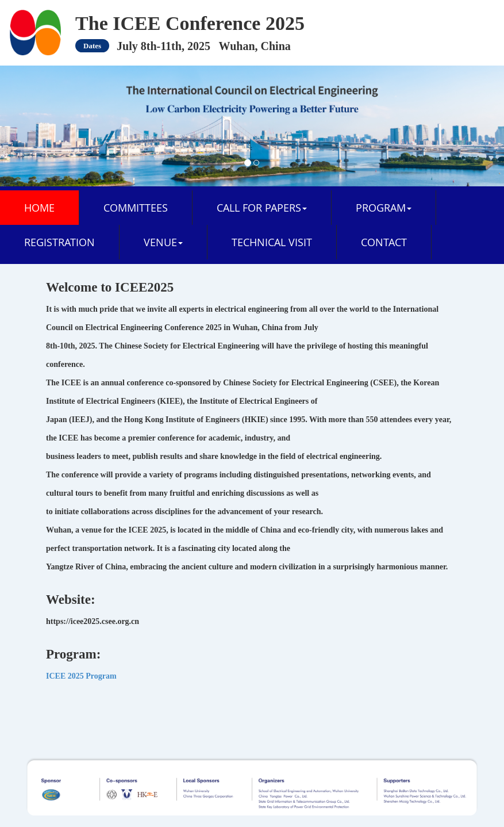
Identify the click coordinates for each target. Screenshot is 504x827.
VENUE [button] (163, 242)
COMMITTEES (136, 208)
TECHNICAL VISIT (272, 242)
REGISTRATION (59, 242)
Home (39, 208)
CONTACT (384, 242)
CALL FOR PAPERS (262, 208)
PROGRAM (384, 208)
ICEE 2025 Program (81, 676)
